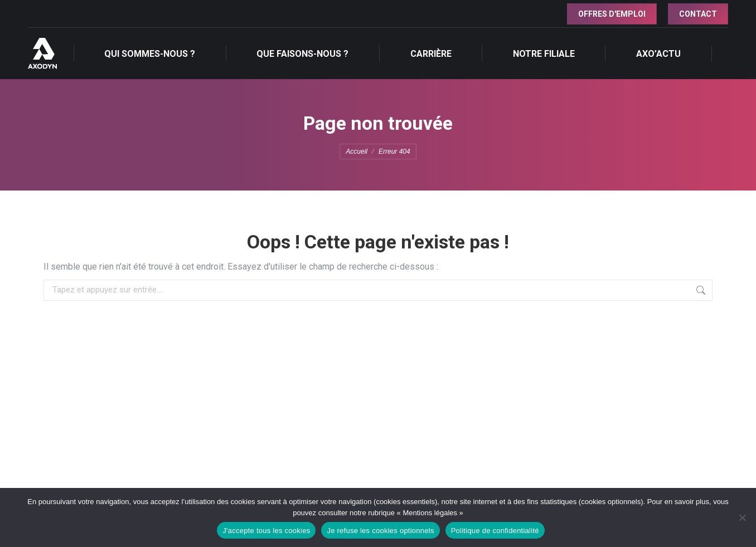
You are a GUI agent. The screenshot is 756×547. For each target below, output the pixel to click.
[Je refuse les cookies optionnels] (742, 517)
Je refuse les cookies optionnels (380, 531)
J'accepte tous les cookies (266, 531)
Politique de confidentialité (495, 531)
